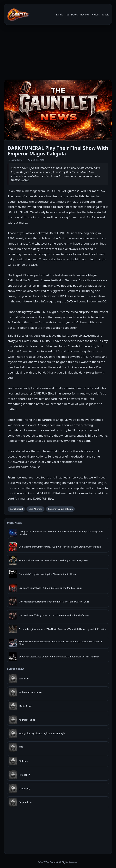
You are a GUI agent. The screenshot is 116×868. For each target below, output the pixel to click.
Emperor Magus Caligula (60, 509)
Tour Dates (72, 15)
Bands (59, 15)
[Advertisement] (58, 53)
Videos (96, 15)
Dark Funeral (16, 509)
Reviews (85, 15)
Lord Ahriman (35, 509)
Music (106, 15)
